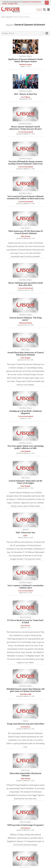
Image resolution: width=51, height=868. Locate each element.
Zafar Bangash (25, 358)
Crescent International (26, 132)
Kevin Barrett (25, 626)
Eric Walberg (25, 97)
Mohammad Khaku (26, 323)
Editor (25, 536)
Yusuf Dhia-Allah (25, 694)
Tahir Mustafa (25, 236)
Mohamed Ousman (25, 65)
